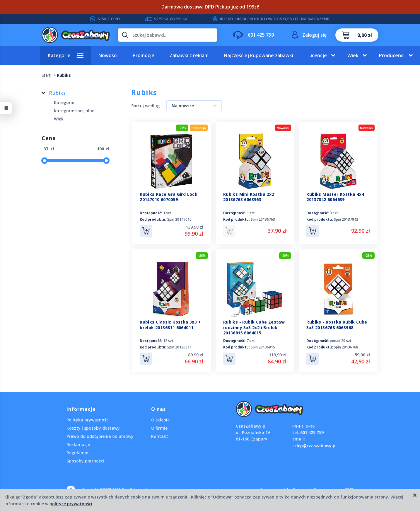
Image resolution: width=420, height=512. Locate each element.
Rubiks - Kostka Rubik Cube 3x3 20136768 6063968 (337, 325)
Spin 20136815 (263, 347)
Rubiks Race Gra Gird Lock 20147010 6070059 (169, 197)
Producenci (392, 55)
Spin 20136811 (179, 347)
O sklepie (160, 420)
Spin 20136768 (346, 347)
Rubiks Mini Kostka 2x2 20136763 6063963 (249, 197)
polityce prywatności (71, 504)
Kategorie (59, 55)
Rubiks (58, 93)
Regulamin (77, 453)
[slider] (45, 161)
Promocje (144, 55)
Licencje (318, 55)
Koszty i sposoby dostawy (93, 428)
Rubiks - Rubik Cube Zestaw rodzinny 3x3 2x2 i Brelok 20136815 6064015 (254, 328)
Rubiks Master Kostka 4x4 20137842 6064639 (335, 197)
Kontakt (160, 436)
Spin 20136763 (263, 219)
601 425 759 (312, 432)
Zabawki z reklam (189, 55)
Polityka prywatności (88, 420)
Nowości (108, 55)
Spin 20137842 (346, 219)
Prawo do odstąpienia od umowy (100, 436)
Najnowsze (183, 106)
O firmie (159, 428)
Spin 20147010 (179, 219)
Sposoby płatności (85, 461)
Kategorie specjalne (74, 111)
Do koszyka (146, 231)
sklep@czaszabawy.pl (314, 446)
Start (46, 75)
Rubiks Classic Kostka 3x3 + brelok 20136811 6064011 (170, 325)
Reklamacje (78, 444)
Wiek (353, 55)
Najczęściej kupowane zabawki (258, 55)
